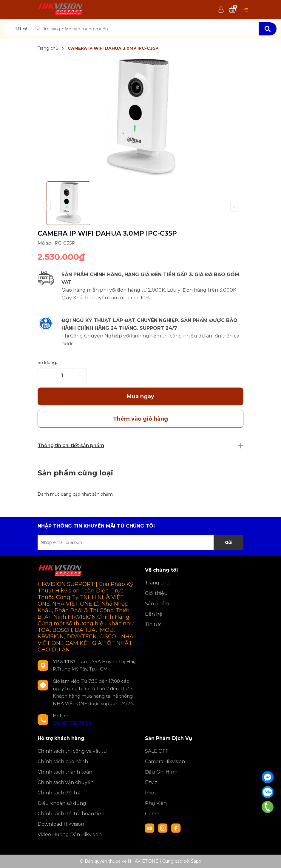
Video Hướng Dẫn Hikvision (70, 834)
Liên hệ (154, 614)
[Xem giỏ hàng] (232, 10)
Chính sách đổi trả (59, 793)
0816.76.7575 (72, 723)
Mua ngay (140, 396)
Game (152, 814)
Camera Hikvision (165, 762)
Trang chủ (157, 583)
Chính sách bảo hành (63, 762)
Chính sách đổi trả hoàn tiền (71, 814)
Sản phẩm (157, 604)
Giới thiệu (156, 593)
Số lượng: (47, 363)
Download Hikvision (61, 824)
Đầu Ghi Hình (161, 772)
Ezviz (151, 782)
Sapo (196, 861)
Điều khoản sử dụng (62, 803)
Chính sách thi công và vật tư (72, 751)
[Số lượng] (62, 376)
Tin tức (153, 624)
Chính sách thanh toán (65, 772)
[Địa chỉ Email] (140, 542)
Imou (151, 793)
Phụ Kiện (156, 803)
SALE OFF (157, 751)
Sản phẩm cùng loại (75, 473)
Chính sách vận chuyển (66, 782)
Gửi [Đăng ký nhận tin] (229, 542)
